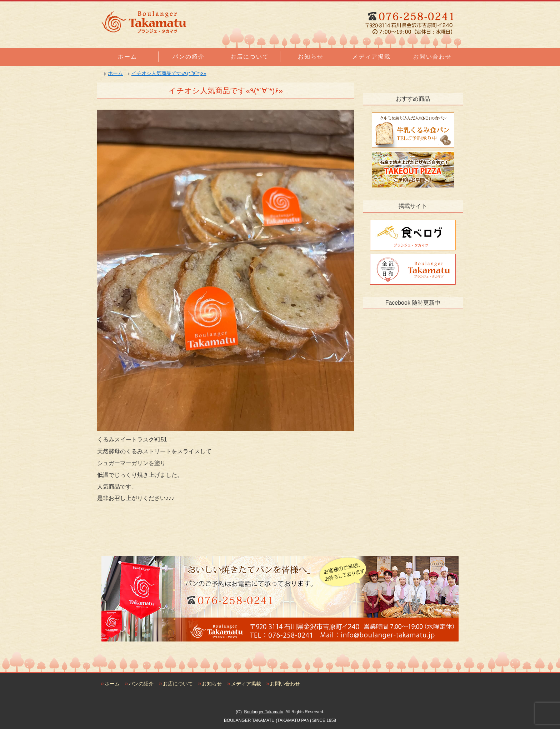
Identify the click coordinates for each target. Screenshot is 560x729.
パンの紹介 (189, 57)
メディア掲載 (371, 57)
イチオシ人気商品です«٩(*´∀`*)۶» (169, 73)
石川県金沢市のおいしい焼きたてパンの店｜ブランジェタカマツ (144, 22)
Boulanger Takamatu (264, 712)
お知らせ (311, 57)
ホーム (127, 57)
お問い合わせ (432, 57)
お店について (250, 57)
